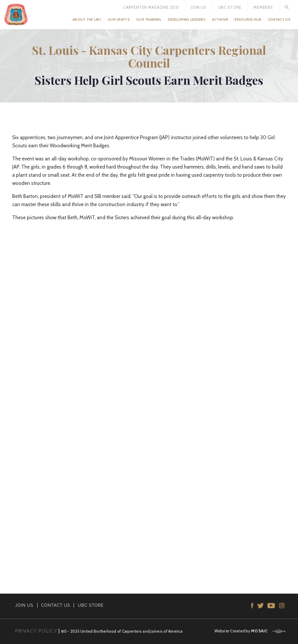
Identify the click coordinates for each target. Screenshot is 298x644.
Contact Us (279, 19)
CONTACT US (56, 605)
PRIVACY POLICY (36, 631)
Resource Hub (248, 19)
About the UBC (87, 19)
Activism (220, 19)
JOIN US (24, 605)
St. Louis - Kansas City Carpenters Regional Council (149, 56)
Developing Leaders (187, 19)
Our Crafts (119, 19)
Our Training (149, 19)
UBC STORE (91, 605)
